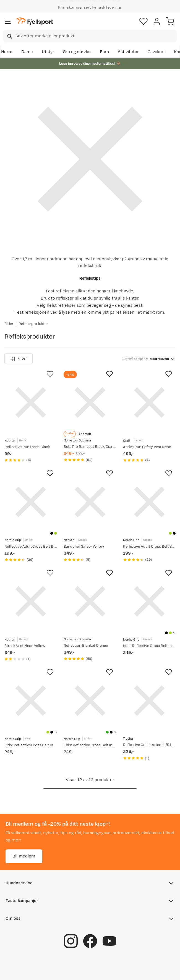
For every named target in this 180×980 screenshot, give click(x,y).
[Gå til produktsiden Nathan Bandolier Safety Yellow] (90, 502)
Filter (19, 359)
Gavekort (156, 52)
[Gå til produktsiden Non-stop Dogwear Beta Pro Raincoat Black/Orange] (90, 402)
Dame (27, 52)
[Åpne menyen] (8, 21)
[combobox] (90, 36)
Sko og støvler (77, 52)
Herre (7, 52)
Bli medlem (24, 856)
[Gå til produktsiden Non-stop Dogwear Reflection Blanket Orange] (90, 601)
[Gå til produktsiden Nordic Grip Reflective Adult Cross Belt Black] (31, 502)
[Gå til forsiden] (35, 21)
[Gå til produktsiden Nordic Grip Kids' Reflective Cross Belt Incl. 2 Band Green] (90, 701)
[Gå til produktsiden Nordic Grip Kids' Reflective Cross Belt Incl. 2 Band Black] (149, 601)
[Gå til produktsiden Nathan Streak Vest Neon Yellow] (31, 601)
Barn (104, 52)
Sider (9, 324)
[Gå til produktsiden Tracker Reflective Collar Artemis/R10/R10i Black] (149, 701)
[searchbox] (96, 36)
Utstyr (48, 52)
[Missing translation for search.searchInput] (9, 36)
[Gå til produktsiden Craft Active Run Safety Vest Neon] (149, 402)
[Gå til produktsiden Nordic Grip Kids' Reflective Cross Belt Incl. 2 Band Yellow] (31, 701)
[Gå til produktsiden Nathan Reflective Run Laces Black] (31, 402)
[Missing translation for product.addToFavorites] (50, 374)
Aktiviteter (128, 52)
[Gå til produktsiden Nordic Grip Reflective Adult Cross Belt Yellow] (149, 502)
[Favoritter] (144, 21)
